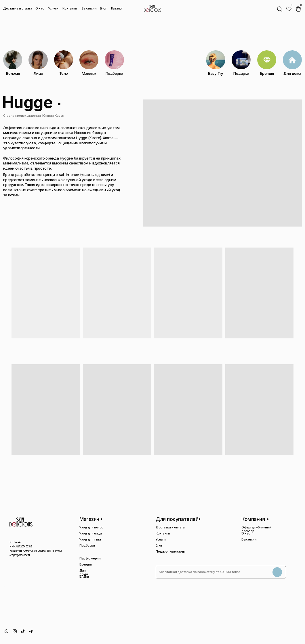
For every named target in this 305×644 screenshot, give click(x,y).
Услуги (53, 8)
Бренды (85, 564)
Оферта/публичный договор (256, 529)
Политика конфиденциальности (236, 635)
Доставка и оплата (18, 8)
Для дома (84, 572)
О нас (40, 8)
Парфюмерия (90, 558)
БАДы (84, 576)
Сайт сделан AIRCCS (287, 633)
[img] (289, 9)
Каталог (117, 8)
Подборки (87, 545)
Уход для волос (91, 527)
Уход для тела (90, 539)
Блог (103, 8)
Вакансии (89, 8)
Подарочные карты (171, 551)
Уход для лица (90, 533)
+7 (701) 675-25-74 (20, 555)
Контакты (69, 8)
